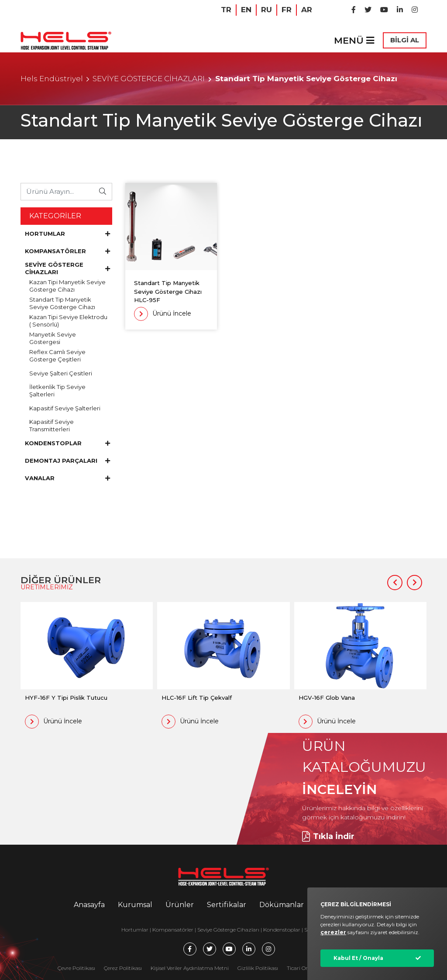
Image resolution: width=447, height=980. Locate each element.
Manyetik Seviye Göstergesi (53, 338)
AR (307, 10)
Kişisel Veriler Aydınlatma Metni (190, 968)
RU (266, 10)
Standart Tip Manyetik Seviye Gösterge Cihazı (62, 303)
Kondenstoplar (282, 930)
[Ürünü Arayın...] (57, 191)
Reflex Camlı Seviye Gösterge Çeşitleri (57, 356)
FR (287, 10)
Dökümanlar (282, 905)
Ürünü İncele (163, 314)
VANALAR (67, 478)
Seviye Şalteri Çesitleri (61, 373)
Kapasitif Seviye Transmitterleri (52, 425)
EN (246, 10)
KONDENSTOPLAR (67, 443)
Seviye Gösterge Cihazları (228, 930)
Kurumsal (135, 905)
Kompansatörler (174, 930)
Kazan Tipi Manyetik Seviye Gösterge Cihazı (67, 286)
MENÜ (354, 40)
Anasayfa (89, 905)
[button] (395, 583)
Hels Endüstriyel (52, 79)
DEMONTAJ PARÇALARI (67, 461)
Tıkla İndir (328, 836)
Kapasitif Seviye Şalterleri (65, 408)
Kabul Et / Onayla (358, 958)
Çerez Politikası (123, 968)
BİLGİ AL (405, 40)
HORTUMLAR (67, 234)
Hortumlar (135, 930)
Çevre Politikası (76, 968)
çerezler (333, 932)
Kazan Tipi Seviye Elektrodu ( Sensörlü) (68, 321)
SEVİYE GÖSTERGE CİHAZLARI (149, 79)
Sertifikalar (227, 905)
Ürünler (180, 905)
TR (226, 10)
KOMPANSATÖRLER (67, 251)
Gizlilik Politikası (258, 968)
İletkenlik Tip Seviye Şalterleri (57, 390)
